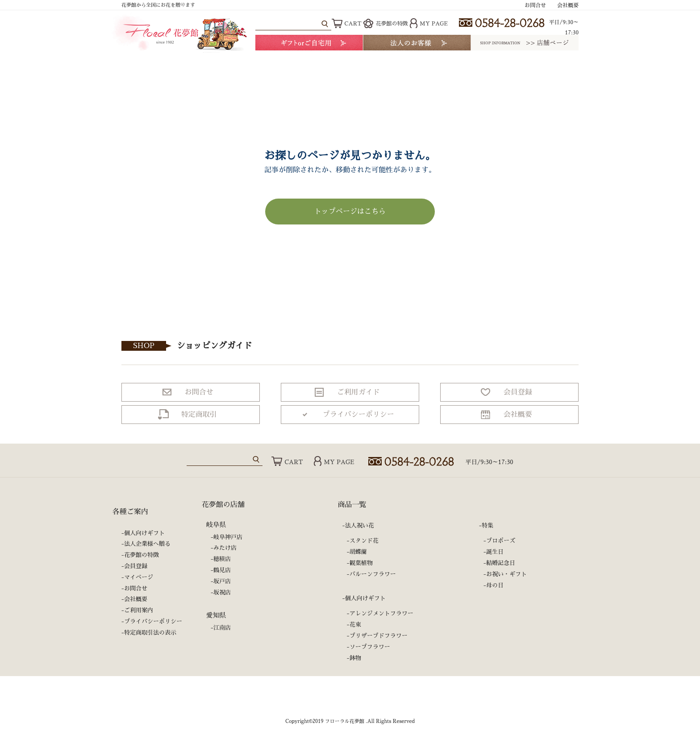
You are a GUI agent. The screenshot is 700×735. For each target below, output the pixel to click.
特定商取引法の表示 (150, 633)
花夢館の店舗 (223, 505)
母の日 (495, 585)
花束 (355, 625)
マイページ (139, 577)
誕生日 (495, 552)
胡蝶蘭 (358, 552)
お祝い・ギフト (506, 574)
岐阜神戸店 (228, 537)
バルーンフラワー (373, 574)
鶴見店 (222, 570)
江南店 (222, 628)
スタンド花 (364, 541)
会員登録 (136, 566)
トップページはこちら (350, 212)
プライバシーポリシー (153, 621)
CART (347, 24)
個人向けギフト (144, 533)
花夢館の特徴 (385, 24)
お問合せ (535, 5)
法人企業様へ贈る (147, 544)
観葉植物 (361, 563)
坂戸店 (222, 581)
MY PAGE (429, 24)
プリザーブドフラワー (379, 636)
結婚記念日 (501, 563)
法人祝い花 (360, 525)
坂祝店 (222, 592)
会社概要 (568, 5)
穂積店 (222, 559)
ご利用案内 (139, 610)
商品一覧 (352, 505)
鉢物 (355, 658)
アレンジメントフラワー (381, 613)
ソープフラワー (370, 647)
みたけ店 (225, 548)
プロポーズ (501, 541)
